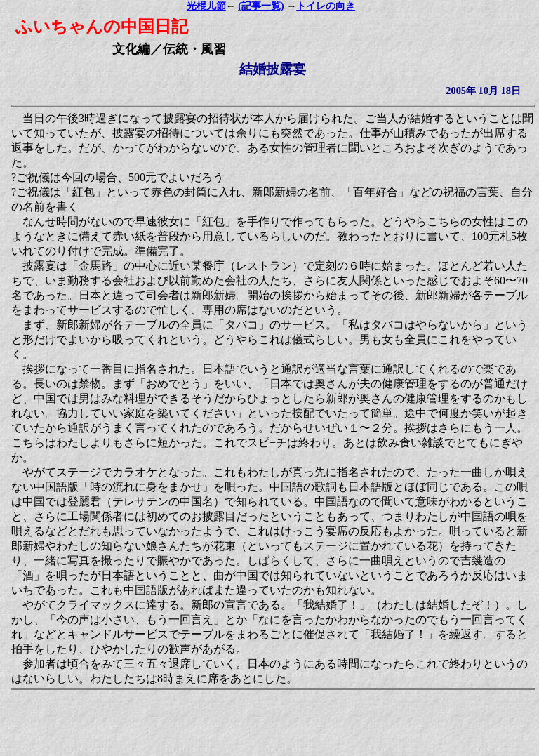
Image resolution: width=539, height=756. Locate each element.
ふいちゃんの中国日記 (102, 27)
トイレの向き (326, 6)
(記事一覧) (261, 6)
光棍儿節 (206, 6)
